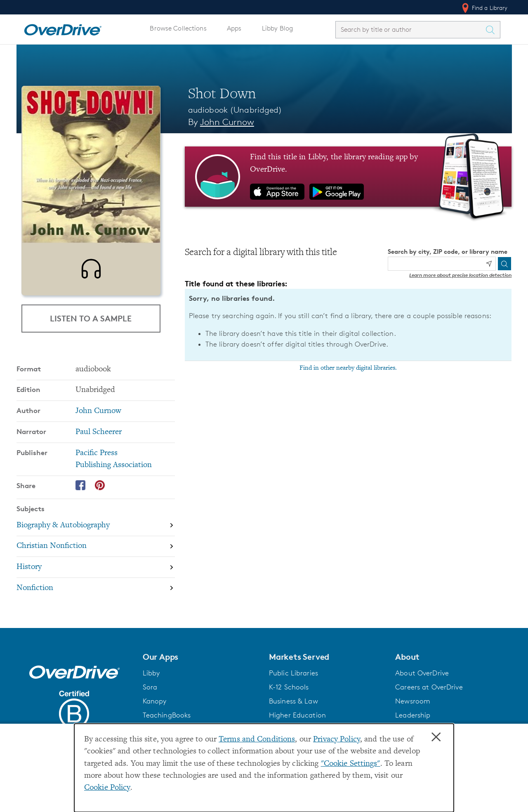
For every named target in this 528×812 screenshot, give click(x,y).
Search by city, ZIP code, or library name (448, 251)
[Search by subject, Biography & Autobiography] (96, 531)
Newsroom (413, 706)
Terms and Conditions (257, 740)
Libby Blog (277, 28)
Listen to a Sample (91, 318)
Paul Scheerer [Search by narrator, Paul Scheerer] (99, 438)
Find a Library (484, 8)
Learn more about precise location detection (460, 275)
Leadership (413, 720)
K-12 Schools (289, 692)
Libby (151, 678)
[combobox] (410, 30)
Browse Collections (178, 28)
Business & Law (293, 706)
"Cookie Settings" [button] (351, 764)
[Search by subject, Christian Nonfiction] (96, 552)
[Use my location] (489, 264)
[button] (201, 662)
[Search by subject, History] (96, 572)
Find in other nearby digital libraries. (348, 368)
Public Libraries (293, 678)
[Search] (504, 264)
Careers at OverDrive (429, 692)
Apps (234, 28)
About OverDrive (422, 678)
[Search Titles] (493, 30)
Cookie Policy (107, 788)
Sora (150, 692)
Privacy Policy (337, 740)
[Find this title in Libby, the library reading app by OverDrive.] (348, 177)
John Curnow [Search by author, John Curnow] (227, 122)
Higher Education (297, 720)
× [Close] (436, 737)
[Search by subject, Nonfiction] (96, 594)
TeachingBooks (167, 720)
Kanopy (155, 706)
